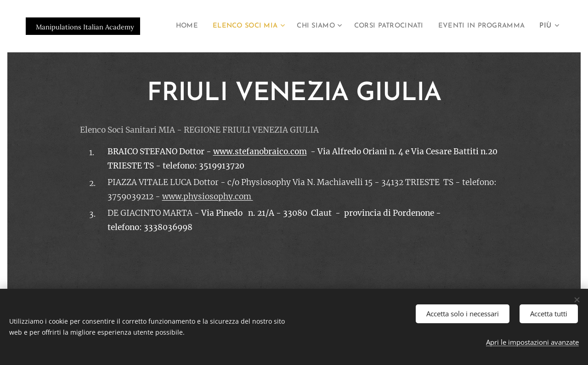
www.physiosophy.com (208, 197)
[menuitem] (273, 26)
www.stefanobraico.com (260, 152)
